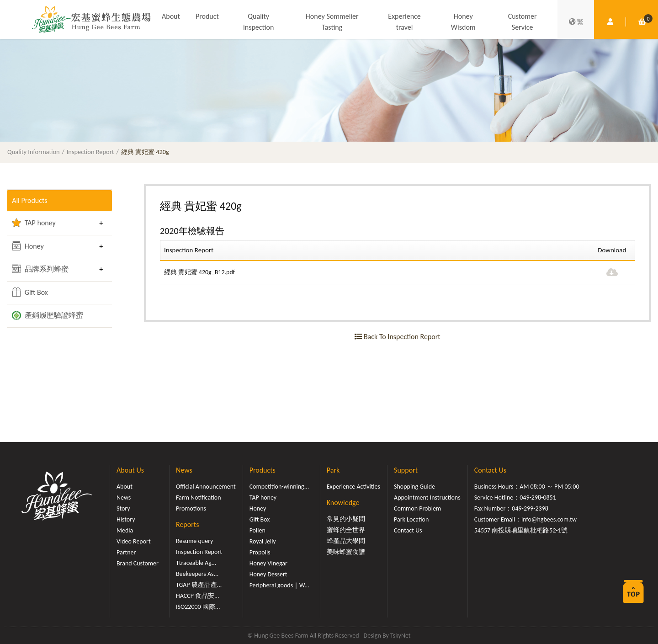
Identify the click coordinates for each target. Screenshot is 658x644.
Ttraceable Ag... (196, 563)
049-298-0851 (538, 498)
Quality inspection (258, 22)
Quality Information (34, 152)
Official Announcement (206, 487)
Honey (28, 246)
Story (123, 508)
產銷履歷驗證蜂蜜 (48, 315)
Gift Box (30, 292)
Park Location (411, 519)
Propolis (260, 552)
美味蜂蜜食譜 (346, 552)
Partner (126, 552)
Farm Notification (199, 498)
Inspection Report (90, 152)
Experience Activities (353, 487)
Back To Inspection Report (397, 337)
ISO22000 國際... (198, 607)
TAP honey (34, 223)
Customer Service (523, 22)
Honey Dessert (268, 574)
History (126, 519)
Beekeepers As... (197, 574)
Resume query (194, 541)
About (171, 16)
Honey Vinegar (268, 563)
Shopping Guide (414, 487)
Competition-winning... (279, 487)
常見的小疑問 (346, 519)
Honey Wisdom (463, 22)
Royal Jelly (263, 541)
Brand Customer (138, 563)
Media (125, 530)
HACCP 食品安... (198, 596)
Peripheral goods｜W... (279, 585)
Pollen (257, 530)
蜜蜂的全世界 (346, 530)
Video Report (134, 541)
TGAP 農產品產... (199, 585)
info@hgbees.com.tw (549, 519)
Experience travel (404, 22)
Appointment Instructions (427, 498)
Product (207, 16)
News (124, 498)
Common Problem (417, 508)
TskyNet (401, 636)
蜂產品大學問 (346, 541)
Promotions (191, 508)
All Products (29, 200)
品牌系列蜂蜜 (40, 269)
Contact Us (408, 530)
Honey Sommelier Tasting (332, 22)
